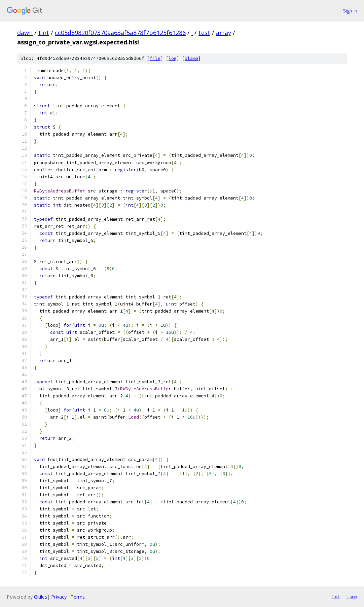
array (224, 33)
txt (336, 597)
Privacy (59, 597)
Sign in (350, 11)
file (155, 58)
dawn (25, 33)
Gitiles (41, 597)
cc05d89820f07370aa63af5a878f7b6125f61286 (120, 33)
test (204, 33)
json (352, 597)
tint (44, 33)
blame (191, 58)
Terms (78, 597)
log (173, 58)
